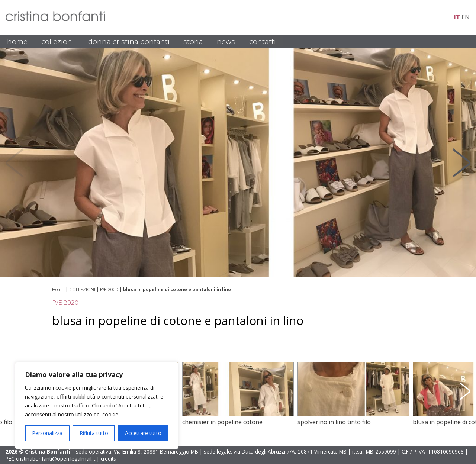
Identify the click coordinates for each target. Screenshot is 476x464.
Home (58, 289)
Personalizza (47, 433)
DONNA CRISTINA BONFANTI (129, 41)
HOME (17, 41)
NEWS (226, 41)
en (466, 17)
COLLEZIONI (58, 41)
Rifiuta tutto (94, 433)
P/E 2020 (109, 289)
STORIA (193, 41)
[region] (97, 406)
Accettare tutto (143, 433)
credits (108, 459)
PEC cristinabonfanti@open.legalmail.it (50, 459)
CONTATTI (263, 41)
